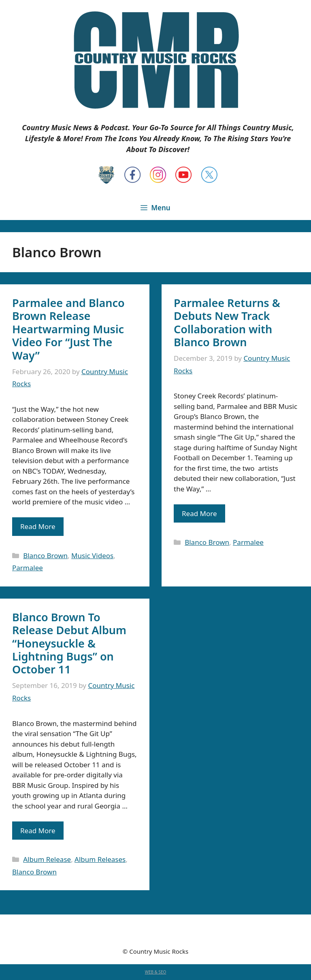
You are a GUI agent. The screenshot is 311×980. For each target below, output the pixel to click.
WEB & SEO (156, 972)
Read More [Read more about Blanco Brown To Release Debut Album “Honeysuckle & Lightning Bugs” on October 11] (38, 831)
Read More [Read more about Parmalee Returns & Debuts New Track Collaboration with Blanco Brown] (199, 513)
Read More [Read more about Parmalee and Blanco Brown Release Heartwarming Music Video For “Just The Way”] (38, 526)
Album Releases (100, 859)
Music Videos (92, 556)
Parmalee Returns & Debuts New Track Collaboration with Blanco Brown (227, 322)
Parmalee (28, 568)
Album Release (47, 859)
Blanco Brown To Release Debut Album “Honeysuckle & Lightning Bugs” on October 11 (69, 643)
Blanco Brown (45, 556)
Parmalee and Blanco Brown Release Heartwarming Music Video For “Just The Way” (68, 329)
